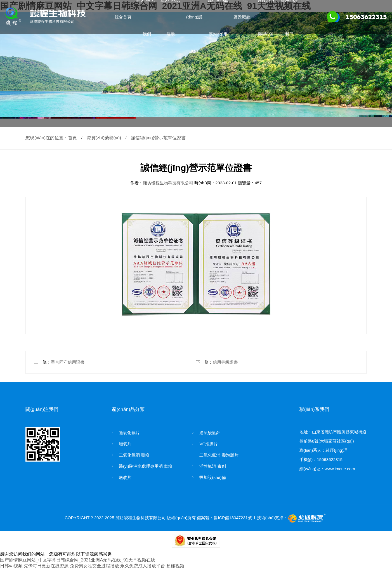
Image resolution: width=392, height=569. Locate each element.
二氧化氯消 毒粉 (134, 455)
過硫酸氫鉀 (210, 433)
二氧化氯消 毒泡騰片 (219, 455)
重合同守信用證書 (68, 362)
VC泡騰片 (209, 444)
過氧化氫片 (129, 433)
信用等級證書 (225, 362)
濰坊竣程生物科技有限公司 (169, 183)
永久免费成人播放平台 (143, 566)
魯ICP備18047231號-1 (235, 518)
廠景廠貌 (242, 17)
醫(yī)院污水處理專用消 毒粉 (146, 466)
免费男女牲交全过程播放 (95, 566)
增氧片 (125, 444)
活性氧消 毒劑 (212, 466)
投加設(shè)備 (212, 477)
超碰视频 (175, 566)
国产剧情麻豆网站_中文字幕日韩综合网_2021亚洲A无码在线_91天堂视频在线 (78, 560)
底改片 (125, 477)
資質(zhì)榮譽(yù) (104, 138)
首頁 (72, 138)
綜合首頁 (123, 17)
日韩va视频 (11, 566)
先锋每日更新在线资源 (46, 566)
